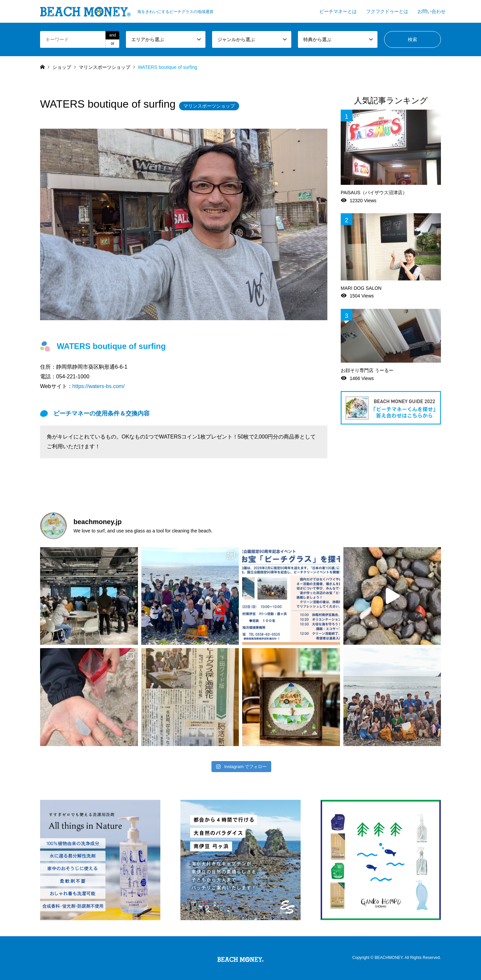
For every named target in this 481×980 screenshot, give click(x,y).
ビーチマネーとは (338, 11)
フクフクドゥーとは (387, 11)
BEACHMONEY (388, 958)
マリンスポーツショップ (209, 106)
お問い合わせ (432, 11)
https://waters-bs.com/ (99, 386)
